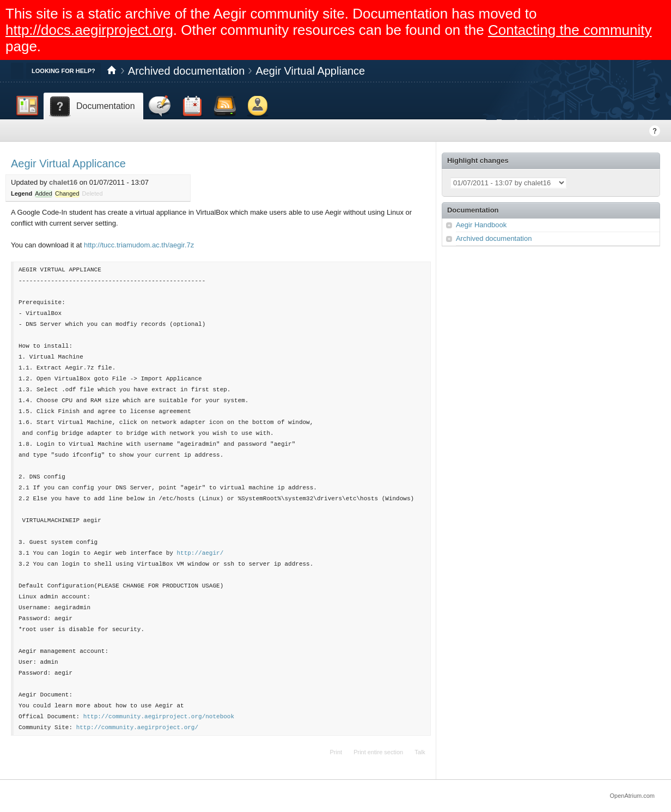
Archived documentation (187, 71)
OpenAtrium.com (632, 796)
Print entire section (378, 752)
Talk (420, 752)
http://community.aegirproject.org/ (137, 727)
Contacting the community (570, 30)
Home (112, 71)
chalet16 (63, 182)
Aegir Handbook (481, 225)
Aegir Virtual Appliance (310, 71)
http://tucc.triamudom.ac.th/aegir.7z (139, 245)
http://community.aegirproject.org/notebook (159, 716)
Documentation (473, 210)
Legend (22, 193)
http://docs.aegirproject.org (89, 30)
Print (336, 752)
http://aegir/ (200, 553)
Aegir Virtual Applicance (68, 163)
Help (655, 131)
